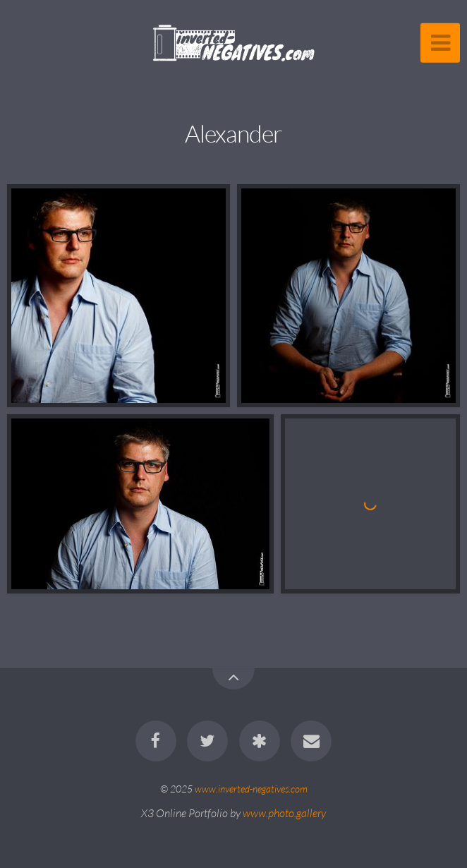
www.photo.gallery (284, 813)
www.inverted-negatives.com (251, 789)
